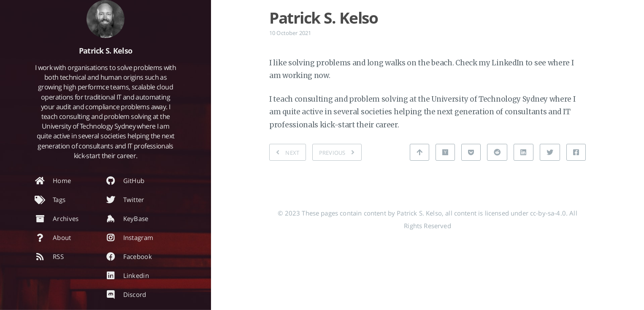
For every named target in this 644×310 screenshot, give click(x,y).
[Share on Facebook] (576, 152)
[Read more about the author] (106, 19)
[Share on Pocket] (471, 152)
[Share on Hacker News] (445, 152)
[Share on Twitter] (550, 152)
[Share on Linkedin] (523, 152)
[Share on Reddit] (497, 152)
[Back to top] (419, 152)
